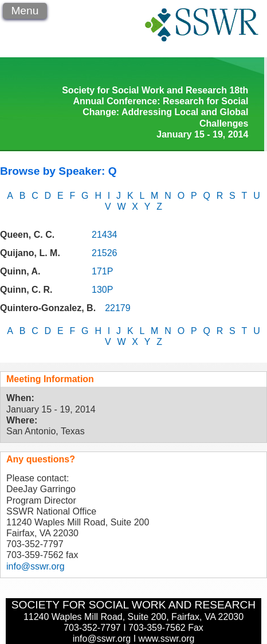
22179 (118, 308)
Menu (25, 11)
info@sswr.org (36, 566)
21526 (105, 253)
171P (102, 271)
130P (102, 290)
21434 (105, 235)
